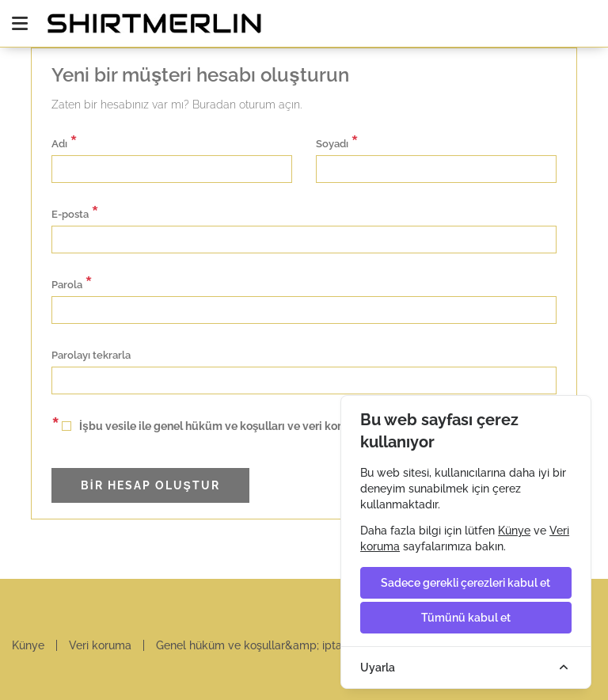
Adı (65, 142)
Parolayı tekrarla (91, 355)
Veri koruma (100, 645)
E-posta (75, 213)
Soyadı (337, 142)
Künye (28, 645)
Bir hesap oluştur (154, 485)
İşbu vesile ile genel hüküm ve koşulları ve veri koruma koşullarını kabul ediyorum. (281, 424)
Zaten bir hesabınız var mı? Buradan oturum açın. (177, 105)
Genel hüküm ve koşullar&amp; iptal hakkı (266, 645)
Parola (72, 283)
